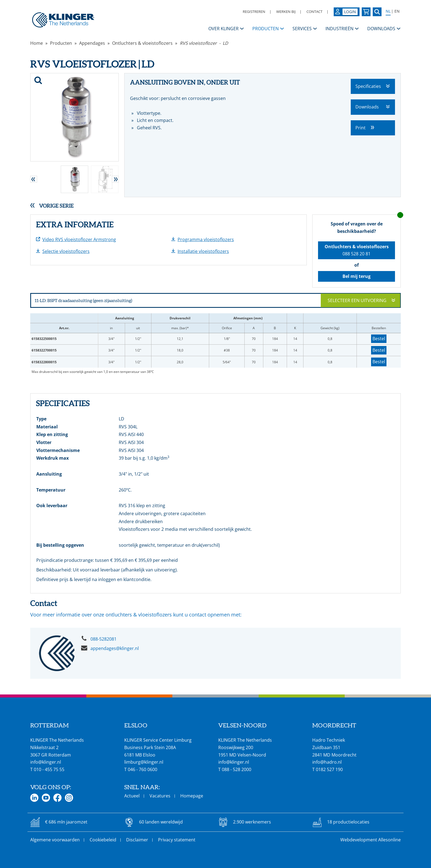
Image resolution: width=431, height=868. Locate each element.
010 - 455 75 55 (49, 769)
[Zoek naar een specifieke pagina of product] (377, 12)
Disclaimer (137, 840)
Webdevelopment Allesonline (371, 840)
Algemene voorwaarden (55, 840)
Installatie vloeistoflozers (203, 251)
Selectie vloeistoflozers (66, 251)
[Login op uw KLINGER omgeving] (347, 12)
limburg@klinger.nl (144, 762)
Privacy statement (177, 840)
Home (37, 43)
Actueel (132, 796)
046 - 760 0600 (143, 769)
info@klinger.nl (46, 762)
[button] (34, 179)
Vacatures (160, 796)
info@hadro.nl (327, 762)
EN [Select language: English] (397, 11)
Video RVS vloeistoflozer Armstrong (79, 239)
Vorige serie (56, 206)
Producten (61, 43)
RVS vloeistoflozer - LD (204, 43)
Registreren (254, 12)
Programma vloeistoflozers (206, 239)
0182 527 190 (329, 769)
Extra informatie (75, 225)
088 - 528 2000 (237, 769)
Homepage (192, 796)
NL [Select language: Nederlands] (388, 11)
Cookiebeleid (103, 840)
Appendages (92, 43)
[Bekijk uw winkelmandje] (366, 12)
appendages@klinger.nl (115, 648)
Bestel (379, 339)
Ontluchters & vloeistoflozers (142, 43)
